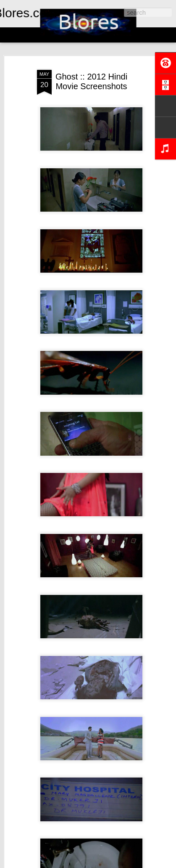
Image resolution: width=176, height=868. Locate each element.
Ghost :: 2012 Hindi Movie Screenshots (91, 81)
